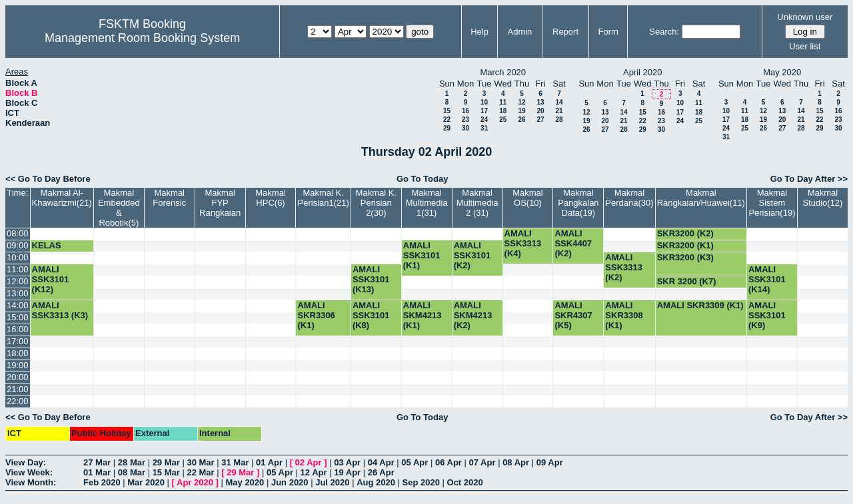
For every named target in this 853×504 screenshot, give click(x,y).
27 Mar (97, 462)
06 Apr (448, 462)
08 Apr (516, 462)
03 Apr (347, 462)
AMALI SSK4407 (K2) (573, 243)
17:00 (18, 341)
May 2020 (245, 482)
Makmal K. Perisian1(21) (324, 198)
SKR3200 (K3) (685, 257)
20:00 (18, 377)
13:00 (18, 293)
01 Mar (97, 472)
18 (503, 111)
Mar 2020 (146, 482)
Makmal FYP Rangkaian (220, 203)
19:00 (18, 365)
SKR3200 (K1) (685, 245)
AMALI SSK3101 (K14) (767, 279)
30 (465, 128)
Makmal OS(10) (528, 198)
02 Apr (309, 462)
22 (447, 120)
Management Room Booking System (142, 38)
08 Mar (132, 472)
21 (559, 111)
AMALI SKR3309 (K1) (700, 305)
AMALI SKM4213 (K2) (473, 315)
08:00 (18, 233)
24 (484, 120)
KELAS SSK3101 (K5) (60, 250)
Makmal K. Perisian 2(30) (376, 203)
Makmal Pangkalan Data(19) (578, 203)
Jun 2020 (290, 482)
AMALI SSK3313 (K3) (60, 310)
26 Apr (381, 472)
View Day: (26, 462)
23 (465, 120)
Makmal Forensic (169, 198)
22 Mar (200, 472)
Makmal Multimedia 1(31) (427, 203)
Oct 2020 (465, 482)
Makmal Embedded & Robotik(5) (119, 208)
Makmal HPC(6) (271, 198)
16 (465, 111)
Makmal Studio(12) (822, 198)
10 (484, 102)
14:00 (18, 305)
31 (484, 128)
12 (521, 102)
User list (805, 46)
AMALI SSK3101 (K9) (767, 315)
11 (503, 102)
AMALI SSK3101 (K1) (422, 255)
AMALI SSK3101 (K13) (371, 279)
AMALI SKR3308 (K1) (624, 315)
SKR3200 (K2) (685, 233)
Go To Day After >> (809, 179)
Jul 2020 (332, 482)
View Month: (31, 482)
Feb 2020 (102, 482)
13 (540, 102)
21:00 (18, 389)
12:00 (18, 281)
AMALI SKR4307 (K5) (573, 315)
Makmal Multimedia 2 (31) (477, 203)
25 (503, 120)
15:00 (18, 317)
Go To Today (423, 179)
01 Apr (269, 462)
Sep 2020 (421, 482)
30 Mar (200, 462)
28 (559, 120)
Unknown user (805, 17)
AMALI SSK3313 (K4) (523, 243)
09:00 (18, 245)
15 (447, 111)
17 (484, 111)
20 (540, 111)
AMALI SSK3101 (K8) (371, 315)
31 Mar (235, 462)
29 (447, 128)
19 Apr (347, 472)
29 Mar (166, 462)
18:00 (18, 353)
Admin (519, 32)
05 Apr (415, 462)
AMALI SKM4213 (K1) (423, 315)
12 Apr (314, 472)
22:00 (18, 401)
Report (565, 32)
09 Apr (550, 462)
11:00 (18, 269)
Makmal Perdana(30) (629, 198)
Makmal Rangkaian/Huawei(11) (701, 198)
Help (479, 32)
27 (540, 120)
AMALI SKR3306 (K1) (316, 315)
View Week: (29, 472)
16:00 (18, 329)
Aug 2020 (376, 482)
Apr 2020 (195, 482)
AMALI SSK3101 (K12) (51, 279)
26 (521, 120)
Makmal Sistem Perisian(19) (772, 203)
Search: (664, 32)
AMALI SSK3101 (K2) (472, 255)
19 (521, 111)
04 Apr (381, 462)
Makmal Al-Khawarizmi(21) (62, 198)
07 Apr (482, 462)
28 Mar (132, 462)
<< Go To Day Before (48, 179)
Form (608, 32)
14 (559, 102)
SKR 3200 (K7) (687, 281)
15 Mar (166, 472)
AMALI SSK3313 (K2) (624, 267)
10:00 (18, 257)
